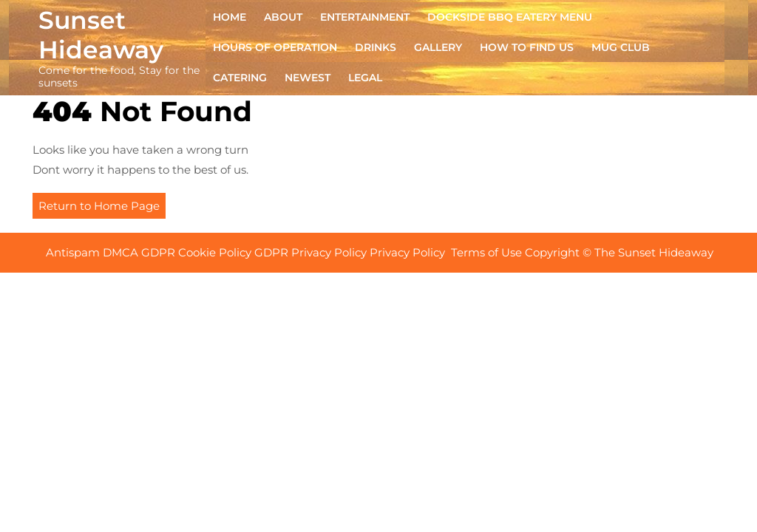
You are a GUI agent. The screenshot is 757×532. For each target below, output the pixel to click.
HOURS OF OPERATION (275, 47)
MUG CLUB (621, 47)
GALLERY (438, 47)
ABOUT (283, 17)
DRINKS (376, 47)
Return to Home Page (102, 208)
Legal (365, 78)
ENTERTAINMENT (365, 17)
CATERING (240, 78)
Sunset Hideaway (101, 35)
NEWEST (308, 78)
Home (230, 17)
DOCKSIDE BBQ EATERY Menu (510, 17)
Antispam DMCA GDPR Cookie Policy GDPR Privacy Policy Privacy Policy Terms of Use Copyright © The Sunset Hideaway (381, 252)
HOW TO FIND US (527, 47)
